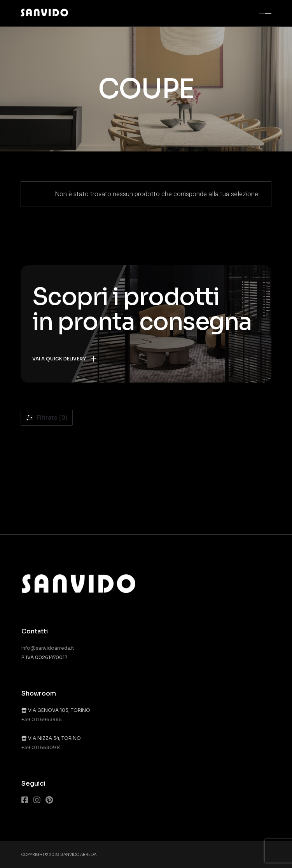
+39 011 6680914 (41, 747)
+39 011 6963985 (42, 719)
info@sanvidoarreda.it (48, 648)
